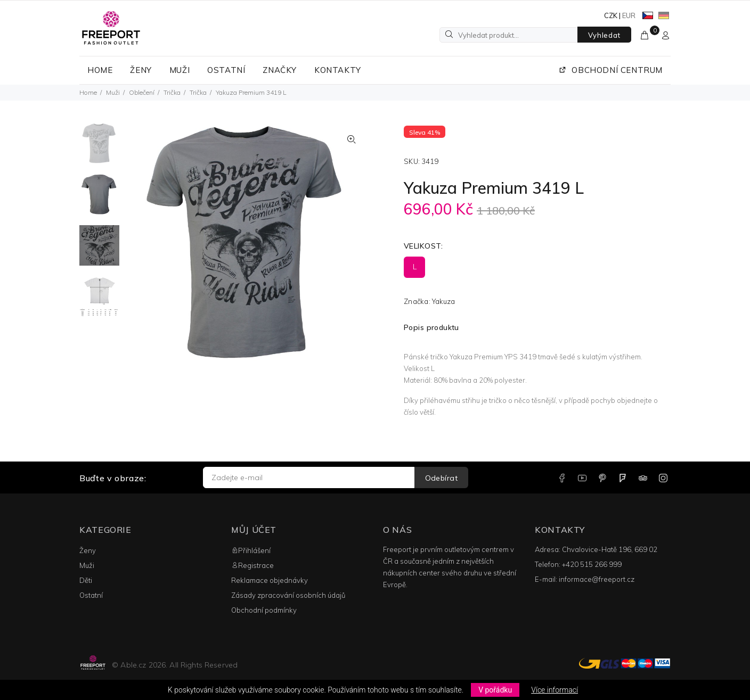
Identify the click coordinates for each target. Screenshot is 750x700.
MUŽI (180, 70)
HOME (100, 70)
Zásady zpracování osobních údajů (288, 595)
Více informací (555, 690)
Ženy (88, 550)
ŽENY (141, 70)
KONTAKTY (338, 70)
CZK (611, 15)
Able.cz (133, 665)
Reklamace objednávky (270, 580)
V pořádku (495, 690)
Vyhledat (604, 35)
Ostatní (91, 595)
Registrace (252, 565)
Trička (172, 92)
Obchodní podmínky (264, 610)
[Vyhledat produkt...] (509, 35)
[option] (100, 149)
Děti (86, 580)
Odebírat (441, 478)
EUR (629, 15)
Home (88, 92)
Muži (113, 92)
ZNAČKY (280, 70)
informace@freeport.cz (597, 579)
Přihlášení (251, 550)
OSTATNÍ (226, 70)
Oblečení (142, 92)
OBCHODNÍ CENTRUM (611, 70)
